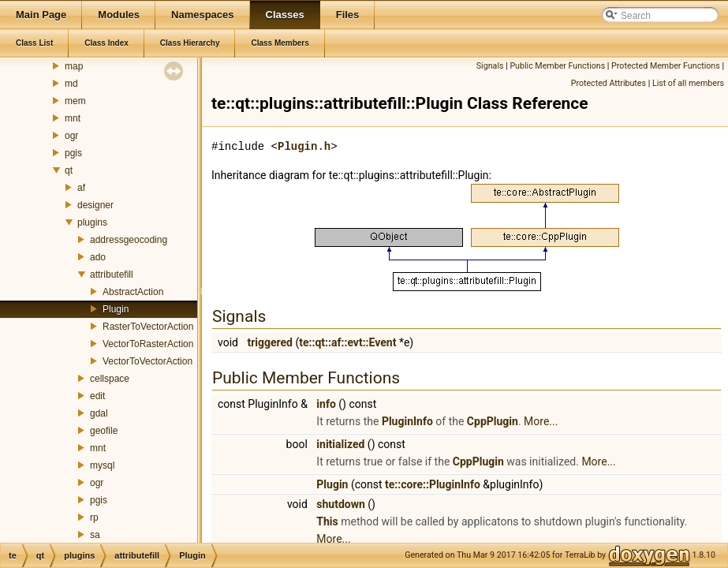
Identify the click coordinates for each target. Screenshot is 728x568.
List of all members (688, 83)
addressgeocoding (129, 240)
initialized (340, 444)
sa (95, 535)
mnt (73, 118)
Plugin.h (304, 146)
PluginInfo (407, 421)
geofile (104, 431)
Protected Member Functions (666, 66)
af (81, 188)
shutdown (341, 504)
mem (75, 101)
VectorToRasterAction (148, 344)
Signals (490, 66)
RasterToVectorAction (148, 327)
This (327, 521)
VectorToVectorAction (147, 361)
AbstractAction (133, 292)
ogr (71, 136)
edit (97, 396)
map (74, 66)
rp (94, 518)
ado (98, 257)
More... (541, 421)
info (326, 404)
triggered (270, 342)
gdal (99, 413)
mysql (102, 465)
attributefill (112, 275)
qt (69, 170)
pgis (73, 153)
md (71, 84)
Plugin (116, 309)
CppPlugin (493, 421)
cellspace (110, 379)
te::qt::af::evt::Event (347, 342)
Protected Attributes (609, 83)
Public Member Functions (557, 66)
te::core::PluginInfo (433, 484)
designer (95, 205)
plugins (92, 222)
